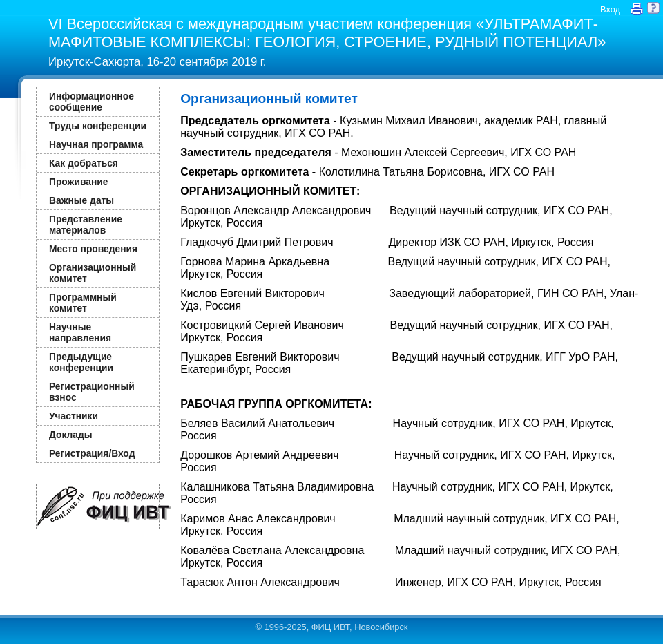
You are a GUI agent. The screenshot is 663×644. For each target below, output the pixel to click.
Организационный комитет (93, 273)
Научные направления (80, 332)
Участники (74, 416)
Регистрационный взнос (92, 392)
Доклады (71, 435)
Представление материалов (86, 225)
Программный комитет (83, 303)
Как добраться (84, 163)
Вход (610, 9)
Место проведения (93, 249)
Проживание (78, 182)
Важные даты (81, 200)
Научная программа (96, 144)
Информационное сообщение (92, 102)
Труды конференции (98, 126)
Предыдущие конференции (81, 362)
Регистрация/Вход (92, 453)
